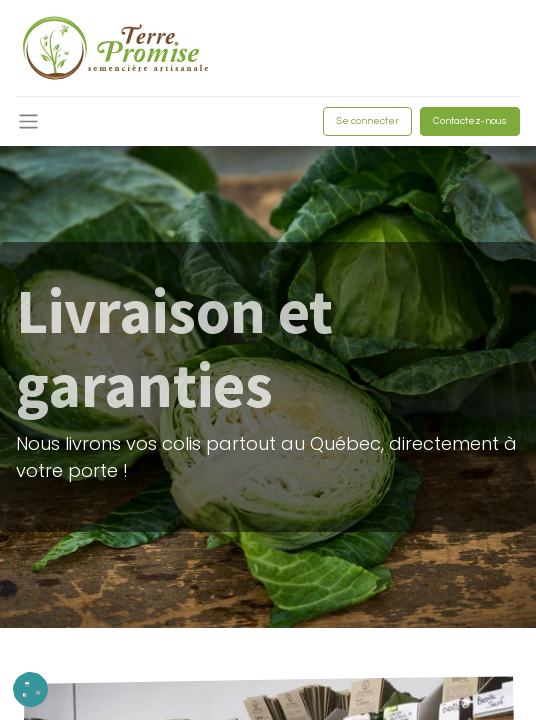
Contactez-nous (470, 121)
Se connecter (367, 121)
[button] (30, 689)
